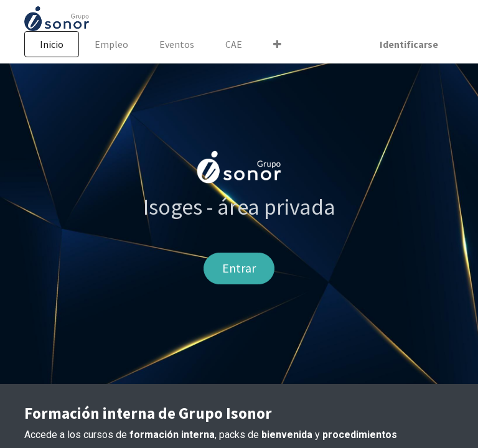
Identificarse (409, 44)
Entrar (239, 268)
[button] (277, 44)
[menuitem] (52, 44)
